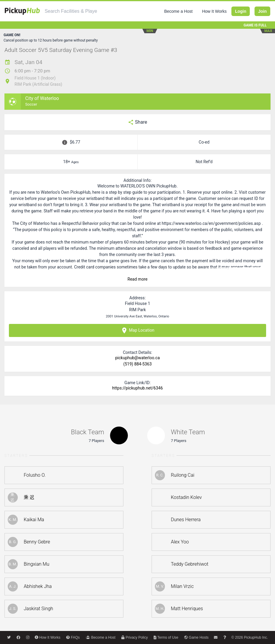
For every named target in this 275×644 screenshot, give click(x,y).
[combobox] (71, 11)
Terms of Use (166, 637)
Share (137, 122)
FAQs (73, 637)
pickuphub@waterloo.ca (137, 358)
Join (262, 11)
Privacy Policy (135, 637)
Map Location (137, 330)
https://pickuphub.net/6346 (137, 388)
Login (241, 11)
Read (137, 279)
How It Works (214, 11)
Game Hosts (196, 637)
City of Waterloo (42, 98)
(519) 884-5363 (138, 364)
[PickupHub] (22, 11)
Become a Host (178, 11)
